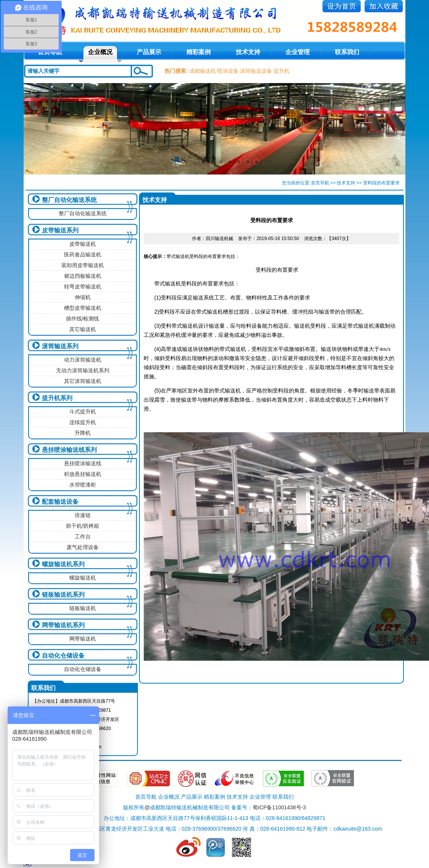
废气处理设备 (83, 547)
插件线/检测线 (83, 319)
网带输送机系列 (63, 625)
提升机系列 (57, 398)
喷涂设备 (228, 71)
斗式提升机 (83, 412)
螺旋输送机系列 (63, 564)
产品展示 (149, 52)
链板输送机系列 (63, 595)
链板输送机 (83, 608)
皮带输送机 (83, 244)
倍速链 (83, 515)
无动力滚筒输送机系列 (83, 370)
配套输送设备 (60, 502)
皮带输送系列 (60, 230)
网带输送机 (83, 639)
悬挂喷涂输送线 (83, 463)
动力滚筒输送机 (83, 360)
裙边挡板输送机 (83, 276)
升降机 (83, 433)
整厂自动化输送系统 (69, 200)
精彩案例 (198, 52)
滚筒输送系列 (60, 346)
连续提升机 (83, 422)
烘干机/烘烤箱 (83, 526)
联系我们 (347, 52)
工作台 (83, 536)
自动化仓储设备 (63, 656)
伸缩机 (83, 297)
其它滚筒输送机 (83, 381)
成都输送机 (203, 71)
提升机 (282, 71)
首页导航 (320, 183)
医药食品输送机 (83, 255)
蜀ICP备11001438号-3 (279, 807)
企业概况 (100, 52)
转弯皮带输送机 (83, 287)
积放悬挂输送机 (83, 474)
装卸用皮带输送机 (83, 265)
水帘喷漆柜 (83, 485)
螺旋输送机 (83, 578)
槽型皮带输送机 (83, 308)
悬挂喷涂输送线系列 (69, 450)
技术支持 (248, 52)
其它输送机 (83, 329)
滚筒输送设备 (256, 71)
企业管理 (298, 52)
